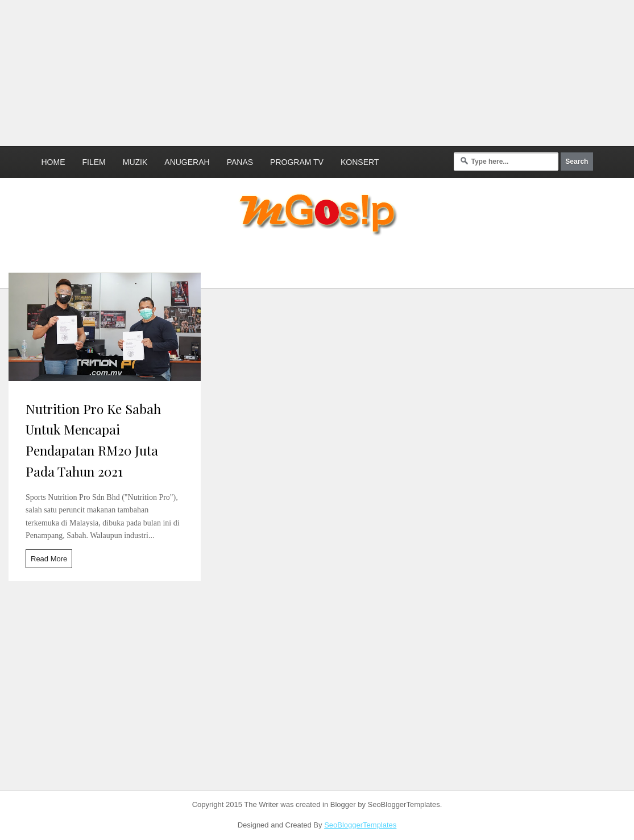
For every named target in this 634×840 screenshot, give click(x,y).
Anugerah (187, 162)
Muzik (135, 162)
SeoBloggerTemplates (360, 825)
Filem (94, 162)
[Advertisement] (276, 71)
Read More (49, 559)
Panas (240, 162)
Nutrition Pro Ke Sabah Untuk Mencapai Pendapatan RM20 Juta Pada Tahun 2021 (93, 440)
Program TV (297, 162)
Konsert (360, 162)
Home (53, 162)
